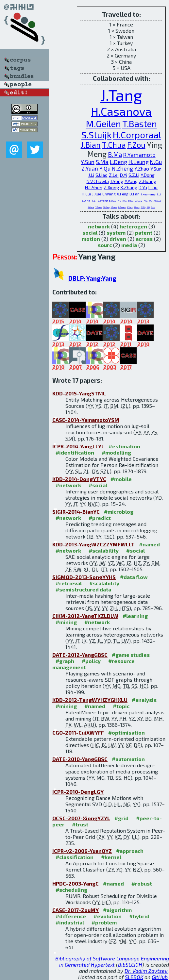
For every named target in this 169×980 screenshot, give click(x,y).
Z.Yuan (90, 168)
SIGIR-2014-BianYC (76, 512)
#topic (121, 706)
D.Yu (143, 187)
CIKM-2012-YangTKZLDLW (85, 616)
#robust (142, 883)
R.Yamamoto (139, 155)
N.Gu (156, 162)
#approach (130, 851)
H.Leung (139, 162)
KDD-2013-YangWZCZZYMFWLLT (93, 544)
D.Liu (153, 207)
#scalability (104, 550)
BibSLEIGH (130, 964)
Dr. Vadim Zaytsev (146, 971)
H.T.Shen (94, 187)
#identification (75, 452)
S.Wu (143, 207)
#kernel (111, 857)
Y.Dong (148, 175)
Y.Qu (105, 168)
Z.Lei (114, 175)
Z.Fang (137, 207)
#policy (91, 661)
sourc (105, 245)
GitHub (160, 977)
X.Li (148, 207)
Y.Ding (86, 200)
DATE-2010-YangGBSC (80, 759)
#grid (121, 818)
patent (144, 233)
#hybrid (139, 916)
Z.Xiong (111, 187)
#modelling (116, 452)
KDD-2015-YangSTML (79, 393)
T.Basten (140, 124)
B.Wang (113, 201)
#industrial (70, 922)
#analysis (144, 700)
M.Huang (139, 201)
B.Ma (115, 154)
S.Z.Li (134, 175)
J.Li (91, 175)
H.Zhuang (122, 207)
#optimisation (127, 732)
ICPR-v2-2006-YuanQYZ (82, 851)
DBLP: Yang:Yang (92, 278)
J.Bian (91, 145)
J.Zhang (114, 207)
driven (118, 239)
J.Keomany (148, 194)
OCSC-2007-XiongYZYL (81, 818)
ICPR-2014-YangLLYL (78, 446)
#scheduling (71, 890)
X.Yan (125, 201)
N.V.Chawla (98, 181)
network (99, 226)
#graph (65, 661)
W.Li (151, 201)
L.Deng (118, 162)
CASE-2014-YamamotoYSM (86, 420)
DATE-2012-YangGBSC (80, 655)
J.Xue (97, 194)
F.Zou (136, 145)
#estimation (124, 446)
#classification (75, 857)
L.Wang (109, 194)
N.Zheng (122, 168)
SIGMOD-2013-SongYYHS (84, 577)
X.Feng (122, 194)
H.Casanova (121, 111)
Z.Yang (130, 207)
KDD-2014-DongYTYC (79, 479)
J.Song (117, 181)
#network (68, 485)
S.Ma (102, 162)
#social (98, 485)
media (129, 245)
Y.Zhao (142, 169)
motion (91, 239)
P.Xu (146, 201)
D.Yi (124, 175)
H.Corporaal (137, 135)
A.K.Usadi (157, 201)
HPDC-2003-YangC (76, 883)
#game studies (131, 655)
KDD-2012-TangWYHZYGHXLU (90, 700)
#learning (135, 616)
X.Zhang (129, 187)
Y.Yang (131, 181)
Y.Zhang (99, 207)
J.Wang (91, 207)
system (116, 233)
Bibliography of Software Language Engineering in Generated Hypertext (112, 961)
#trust (80, 824)
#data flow (134, 577)
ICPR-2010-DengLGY (78, 792)
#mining (66, 622)
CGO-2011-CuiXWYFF (78, 732)
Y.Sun (88, 162)
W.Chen (106, 207)
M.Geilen (103, 124)
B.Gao (131, 201)
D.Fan (135, 194)
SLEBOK (134, 977)
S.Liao (101, 175)
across (144, 239)
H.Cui (86, 194)
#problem (104, 922)
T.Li (94, 200)
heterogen (133, 226)
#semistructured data (83, 589)
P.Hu (119, 201)
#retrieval (69, 583)
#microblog (119, 512)
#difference (71, 916)
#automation (128, 759)
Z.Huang (148, 181)
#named (149, 544)
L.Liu (153, 187)
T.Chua (114, 145)
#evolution (108, 916)
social (90, 233)
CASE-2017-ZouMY (76, 910)
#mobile (121, 479)
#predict (100, 518)
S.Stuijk (96, 135)
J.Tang (121, 95)
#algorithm (117, 910)
